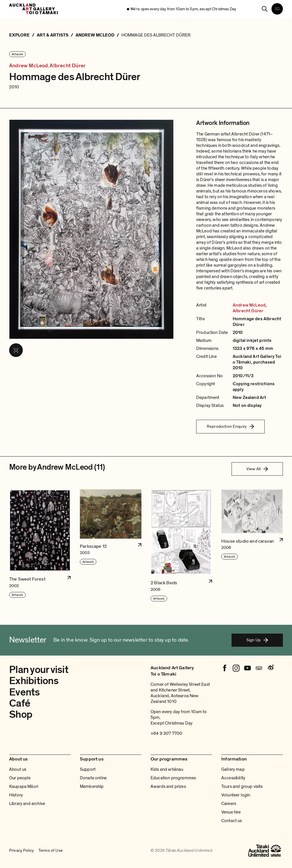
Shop (21, 714)
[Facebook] (225, 668)
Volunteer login (236, 795)
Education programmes (173, 778)
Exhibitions (34, 681)
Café (20, 703)
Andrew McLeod (29, 66)
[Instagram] (236, 668)
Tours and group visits (242, 786)
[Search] (265, 9)
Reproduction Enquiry (230, 426)
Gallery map (233, 769)
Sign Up (257, 640)
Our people (20, 778)
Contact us (232, 821)
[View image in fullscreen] (16, 350)
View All (257, 469)
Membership (92, 786)
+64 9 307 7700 (166, 733)
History (16, 795)
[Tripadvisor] (259, 668)
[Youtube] (248, 668)
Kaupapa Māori (24, 786)
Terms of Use (51, 851)
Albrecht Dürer (68, 66)
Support (88, 769)
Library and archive (27, 804)
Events (25, 692)
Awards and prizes (168, 786)
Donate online (93, 778)
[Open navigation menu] (277, 9)
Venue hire (231, 812)
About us (18, 769)
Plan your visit (39, 670)
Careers (229, 804)
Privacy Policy (22, 851)
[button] (40, 546)
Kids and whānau (167, 769)
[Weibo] (270, 668)
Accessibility (233, 778)
